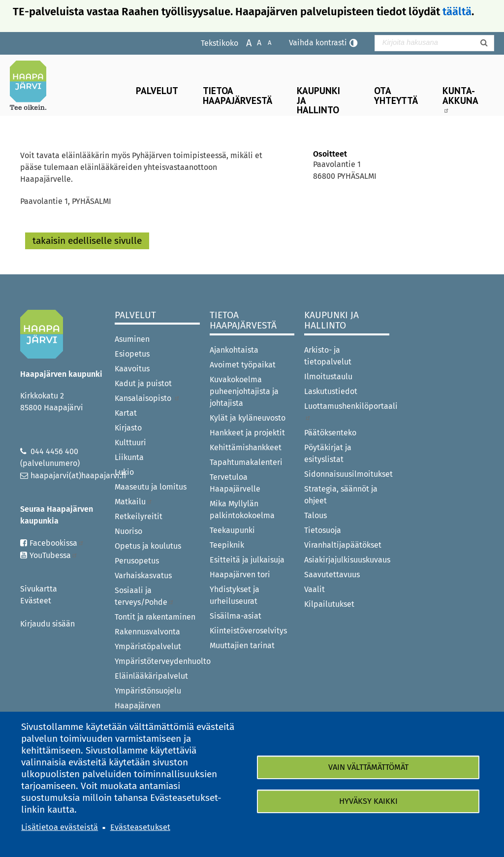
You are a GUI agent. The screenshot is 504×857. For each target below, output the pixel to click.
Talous (315, 515)
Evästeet (36, 601)
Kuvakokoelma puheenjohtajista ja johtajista (244, 391)
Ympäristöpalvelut (148, 646)
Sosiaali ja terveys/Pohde (144, 596)
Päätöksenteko (330, 433)
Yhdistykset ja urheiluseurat (235, 595)
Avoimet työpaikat (243, 365)
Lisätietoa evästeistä (60, 827)
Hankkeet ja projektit (247, 433)
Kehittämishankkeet (246, 447)
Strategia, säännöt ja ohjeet (341, 495)
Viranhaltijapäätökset (343, 545)
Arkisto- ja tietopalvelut (328, 356)
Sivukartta (39, 589)
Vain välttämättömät (368, 767)
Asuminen (132, 339)
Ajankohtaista (234, 350)
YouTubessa (54, 555)
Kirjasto (128, 428)
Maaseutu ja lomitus (151, 487)
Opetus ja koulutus (148, 546)
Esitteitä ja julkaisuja (247, 560)
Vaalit (315, 589)
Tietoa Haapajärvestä (237, 95)
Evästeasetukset (140, 827)
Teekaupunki (232, 530)
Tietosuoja (323, 530)
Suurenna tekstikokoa (244, 42)
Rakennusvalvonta (147, 632)
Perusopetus (137, 561)
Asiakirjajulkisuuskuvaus (347, 560)
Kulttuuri (130, 443)
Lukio (124, 472)
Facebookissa (57, 543)
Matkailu (134, 502)
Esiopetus (132, 354)
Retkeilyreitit (139, 516)
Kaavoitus (132, 369)
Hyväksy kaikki (368, 801)
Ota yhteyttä (396, 95)
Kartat (126, 413)
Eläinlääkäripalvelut (151, 676)
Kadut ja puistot (143, 383)
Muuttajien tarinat (242, 645)
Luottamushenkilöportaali (347, 411)
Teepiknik (227, 545)
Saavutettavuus (332, 575)
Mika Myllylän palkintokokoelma (242, 510)
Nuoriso (128, 531)
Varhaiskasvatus (143, 576)
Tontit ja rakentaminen (155, 617)
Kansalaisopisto (147, 398)
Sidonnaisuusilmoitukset (347, 474)
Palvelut (157, 90)
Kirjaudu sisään (47, 624)
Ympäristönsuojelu (148, 691)
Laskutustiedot (331, 391)
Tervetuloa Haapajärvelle (235, 483)
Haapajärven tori (240, 575)
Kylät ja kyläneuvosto (248, 418)
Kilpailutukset (329, 604)
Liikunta (129, 457)
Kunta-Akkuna (460, 99)
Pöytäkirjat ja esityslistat (328, 453)
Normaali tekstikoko (254, 42)
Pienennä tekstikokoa (265, 42)
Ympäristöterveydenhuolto (157, 661)
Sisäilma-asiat (236, 616)
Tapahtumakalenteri (246, 462)
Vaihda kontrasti (318, 43)
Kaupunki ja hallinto (318, 100)
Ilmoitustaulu (328, 377)
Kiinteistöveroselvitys (248, 631)
